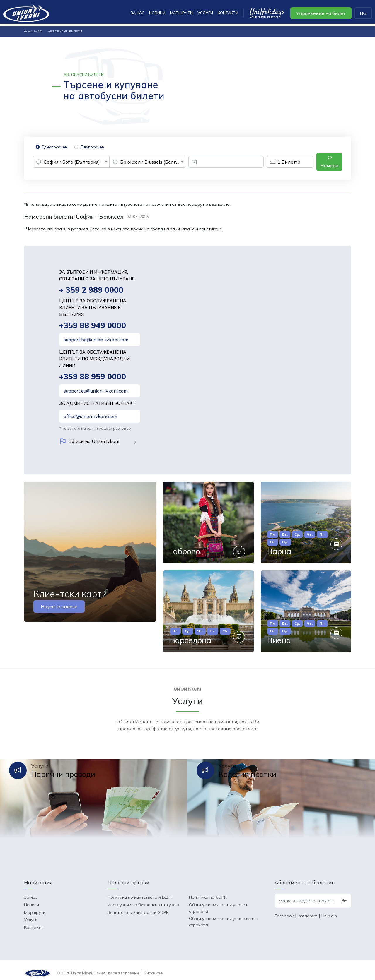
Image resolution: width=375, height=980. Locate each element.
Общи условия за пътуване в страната (219, 902)
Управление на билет (321, 13)
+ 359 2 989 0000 (92, 290)
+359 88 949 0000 (93, 326)
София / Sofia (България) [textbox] (72, 162)
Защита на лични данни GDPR (138, 906)
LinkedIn (329, 910)
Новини (157, 13)
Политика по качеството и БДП (140, 891)
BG (363, 13)
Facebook (284, 910)
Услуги (205, 13)
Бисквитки (154, 967)
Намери (329, 162)
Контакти (228, 13)
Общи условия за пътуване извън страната (224, 916)
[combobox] (71, 162)
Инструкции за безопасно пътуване (144, 899)
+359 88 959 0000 (93, 377)
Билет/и (283, 162)
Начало (33, 31)
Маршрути (181, 13)
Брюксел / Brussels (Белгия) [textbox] (151, 162)
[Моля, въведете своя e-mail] (306, 895)
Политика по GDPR (208, 891)
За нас (137, 13)
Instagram (308, 910)
